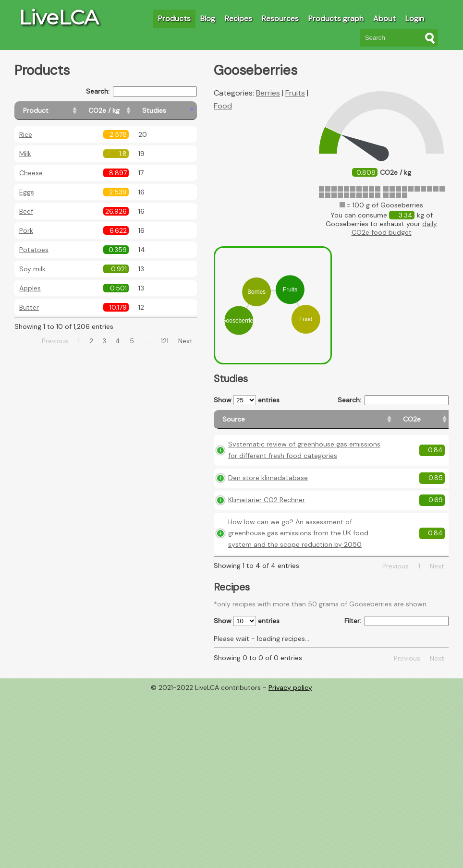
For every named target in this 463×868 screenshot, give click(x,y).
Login (415, 18)
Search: (141, 91)
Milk (25, 154)
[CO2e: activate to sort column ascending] (346, 424)
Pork (26, 230)
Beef (26, 211)
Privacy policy (290, 742)
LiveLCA (59, 17)
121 (165, 341)
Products (174, 18)
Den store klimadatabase (268, 509)
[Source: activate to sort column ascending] (271, 424)
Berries (268, 93)
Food (223, 106)
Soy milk (32, 269)
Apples (30, 288)
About (384, 18)
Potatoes (34, 250)
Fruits (295, 93)
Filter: (396, 675)
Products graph (336, 18)
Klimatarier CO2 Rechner (267, 531)
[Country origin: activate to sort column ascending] (386, 424)
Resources (280, 18)
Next (185, 341)
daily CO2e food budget (395, 228)
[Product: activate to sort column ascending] (58, 111)
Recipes (238, 18)
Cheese (31, 173)
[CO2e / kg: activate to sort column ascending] (128, 111)
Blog (208, 18)
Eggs (27, 192)
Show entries (247, 400)
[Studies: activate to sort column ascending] (176, 111)
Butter (29, 307)
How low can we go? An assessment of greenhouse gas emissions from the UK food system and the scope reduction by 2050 (273, 576)
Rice (26, 134)
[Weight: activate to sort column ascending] (430, 424)
